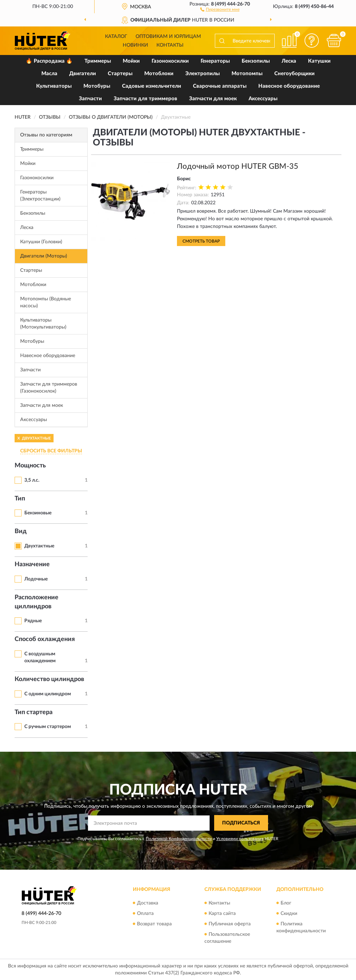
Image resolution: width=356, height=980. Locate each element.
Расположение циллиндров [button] (37, 602)
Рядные (33, 621)
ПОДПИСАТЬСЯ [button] (241, 823)
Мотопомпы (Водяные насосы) (46, 302)
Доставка (148, 903)
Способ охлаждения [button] (45, 639)
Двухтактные (39, 546)
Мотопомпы (247, 74)
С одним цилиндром (48, 694)
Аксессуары (263, 99)
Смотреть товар (201, 241)
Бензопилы (256, 61)
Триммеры (98, 61)
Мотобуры (97, 86)
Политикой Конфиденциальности (179, 839)
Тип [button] (20, 499)
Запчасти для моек (213, 99)
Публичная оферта (230, 924)
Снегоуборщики (294, 74)
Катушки (319, 61)
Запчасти (90, 99)
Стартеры (120, 74)
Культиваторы (54, 86)
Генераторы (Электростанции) (40, 196)
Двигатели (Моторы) (44, 256)
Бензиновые (38, 513)
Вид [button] (21, 531)
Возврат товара (154, 924)
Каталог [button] (116, 37)
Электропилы (203, 74)
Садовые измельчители (152, 86)
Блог (286, 903)
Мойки (131, 61)
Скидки (289, 914)
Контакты (170, 45)
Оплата (145, 914)
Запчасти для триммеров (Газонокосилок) (49, 388)
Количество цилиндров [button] (49, 679)
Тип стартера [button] (34, 712)
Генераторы (215, 61)
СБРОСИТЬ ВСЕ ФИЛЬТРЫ (51, 451)
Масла (49, 74)
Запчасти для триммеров (145, 99)
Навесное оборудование (289, 86)
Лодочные (36, 579)
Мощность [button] (30, 466)
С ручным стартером (48, 727)
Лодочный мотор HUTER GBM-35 (238, 166)
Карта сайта (222, 914)
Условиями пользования (240, 839)
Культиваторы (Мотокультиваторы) (43, 324)
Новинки (135, 45)
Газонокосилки (170, 61)
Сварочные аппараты (220, 86)
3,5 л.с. (32, 480)
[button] (220, 9)
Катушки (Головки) (41, 242)
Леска (289, 61)
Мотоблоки (159, 74)
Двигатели (83, 74)
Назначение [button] (32, 564)
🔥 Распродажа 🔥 (49, 61)
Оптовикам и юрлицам (168, 37)
